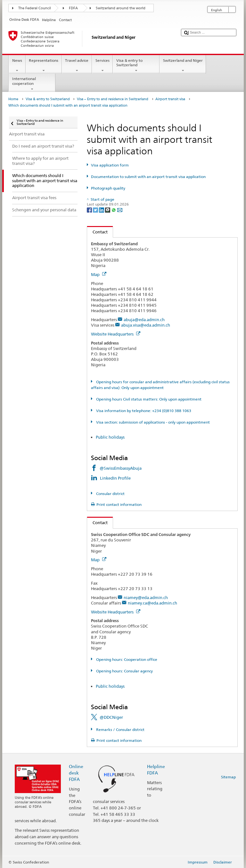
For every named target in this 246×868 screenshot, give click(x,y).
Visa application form (110, 165)
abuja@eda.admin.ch (144, 320)
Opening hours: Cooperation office (126, 659)
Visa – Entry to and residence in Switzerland (113, 99)
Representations (44, 66)
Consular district (110, 494)
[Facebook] (90, 210)
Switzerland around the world (121, 8)
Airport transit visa (170, 99)
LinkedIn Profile (116, 478)
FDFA (73, 8)
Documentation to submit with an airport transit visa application (148, 177)
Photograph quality (108, 188)
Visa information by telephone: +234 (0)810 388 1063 (143, 411)
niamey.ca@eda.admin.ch (152, 603)
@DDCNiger (111, 717)
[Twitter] (96, 210)
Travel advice (77, 66)
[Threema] (108, 210)
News (17, 66)
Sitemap (228, 777)
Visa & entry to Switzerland (136, 66)
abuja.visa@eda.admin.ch (146, 325)
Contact (97, 232)
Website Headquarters (116, 334)
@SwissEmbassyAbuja (121, 468)
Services (102, 66)
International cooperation (32, 84)
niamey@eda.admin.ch (146, 597)
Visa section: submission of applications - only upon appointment (152, 422)
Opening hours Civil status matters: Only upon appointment (148, 399)
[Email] (120, 210)
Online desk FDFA (76, 773)
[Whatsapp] (114, 210)
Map (99, 274)
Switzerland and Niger (183, 66)
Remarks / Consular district (120, 730)
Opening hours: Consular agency (124, 671)
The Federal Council (35, 8)
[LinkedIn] (102, 210)
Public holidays (110, 437)
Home (13, 99)
